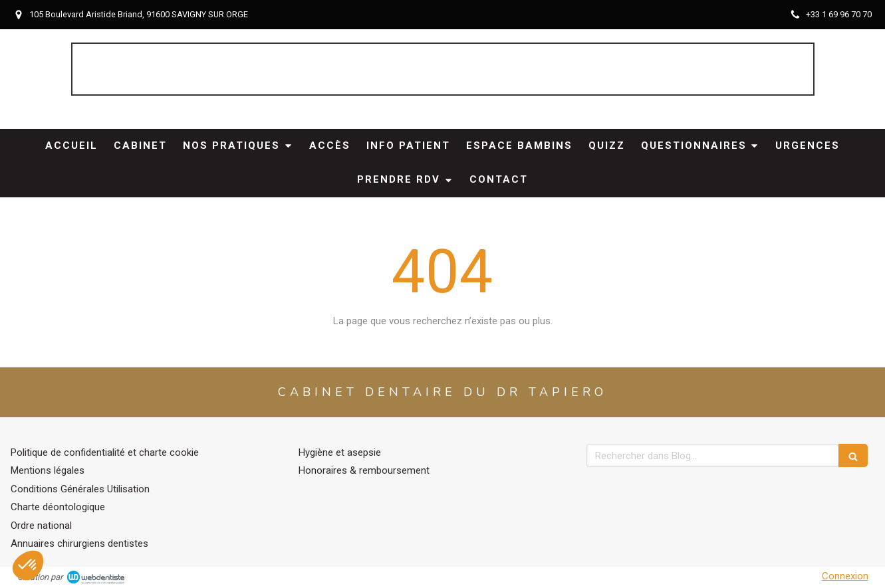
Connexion (845, 576)
